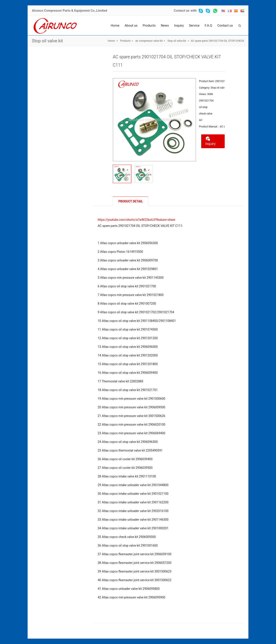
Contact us (182, 11)
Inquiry (179, 25)
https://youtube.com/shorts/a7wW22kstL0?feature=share (136, 220)
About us (131, 25)
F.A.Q (208, 25)
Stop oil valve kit (47, 41)
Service (194, 25)
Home (115, 25)
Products (149, 25)
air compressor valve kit (149, 41)
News (165, 25)
